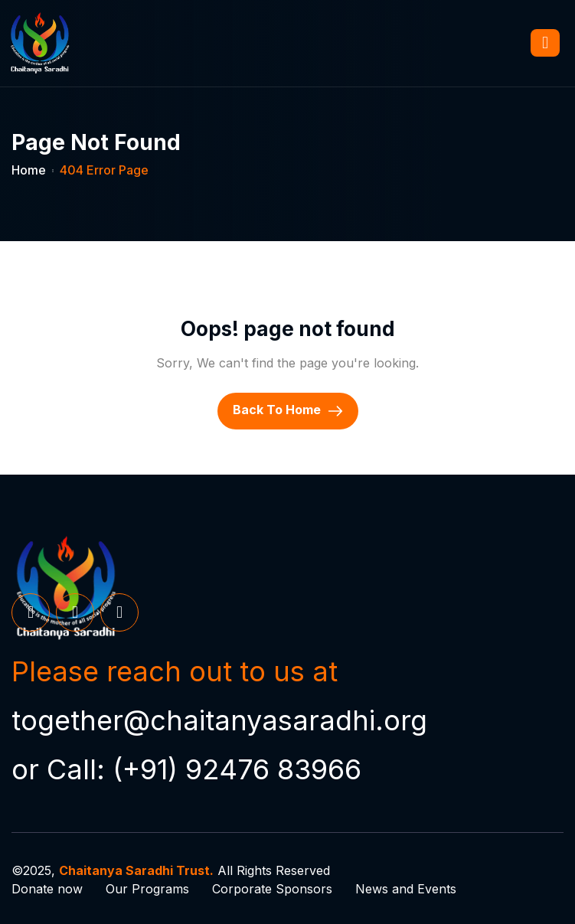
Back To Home (288, 410)
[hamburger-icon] (545, 43)
